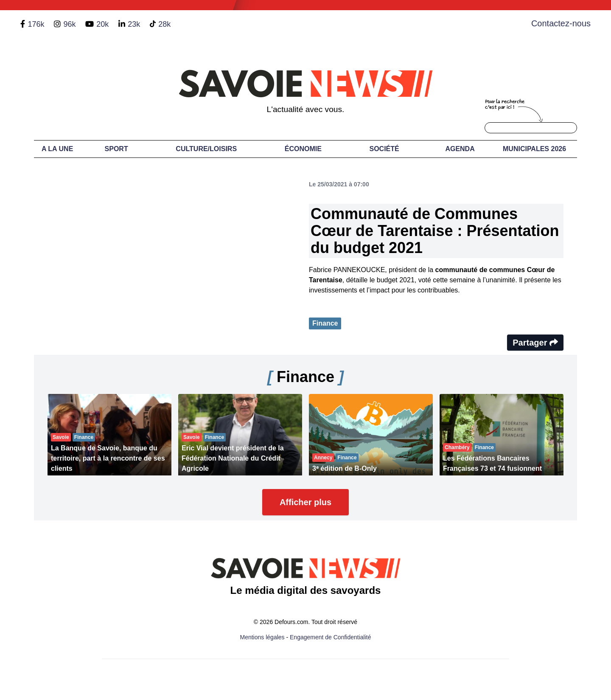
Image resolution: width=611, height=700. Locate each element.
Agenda (460, 149)
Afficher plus (305, 502)
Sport (116, 149)
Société (384, 149)
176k (36, 24)
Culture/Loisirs (206, 149)
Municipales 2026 (534, 149)
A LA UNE (57, 149)
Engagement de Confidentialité (330, 637)
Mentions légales (262, 637)
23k (134, 24)
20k (102, 24)
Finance (325, 323)
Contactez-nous (561, 23)
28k (164, 24)
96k (69, 24)
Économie (303, 149)
